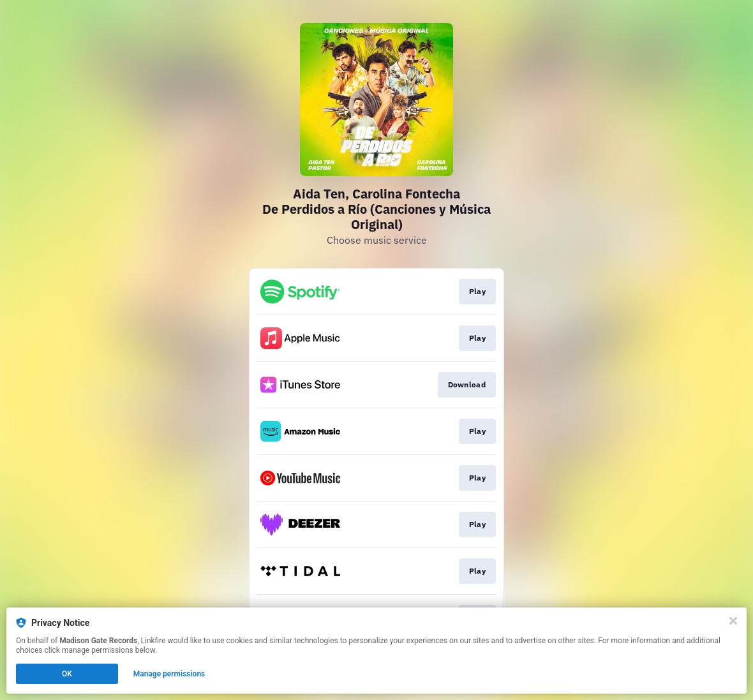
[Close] (733, 621)
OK (67, 674)
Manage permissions (169, 674)
